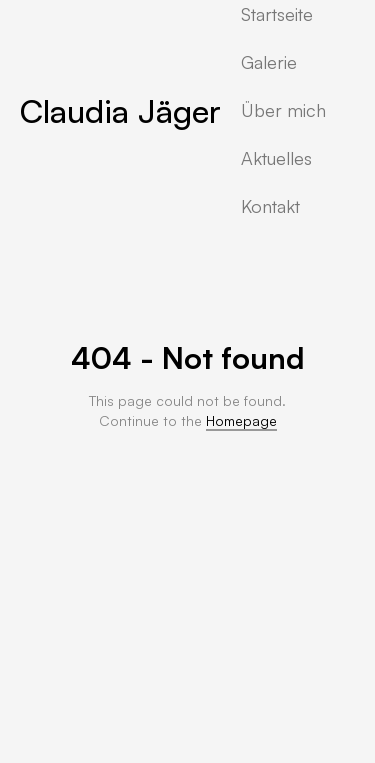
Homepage (241, 420)
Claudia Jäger (120, 111)
